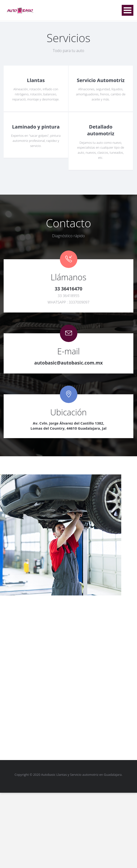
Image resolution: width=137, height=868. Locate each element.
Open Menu (128, 10)
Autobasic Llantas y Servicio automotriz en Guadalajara (81, 775)
